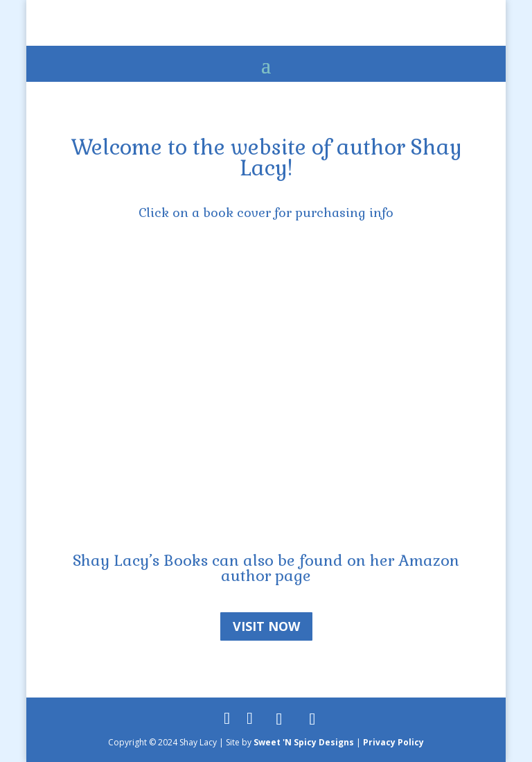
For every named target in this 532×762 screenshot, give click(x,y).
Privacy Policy (393, 742)
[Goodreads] (279, 719)
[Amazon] (312, 719)
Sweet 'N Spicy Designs (304, 742)
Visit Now (266, 626)
